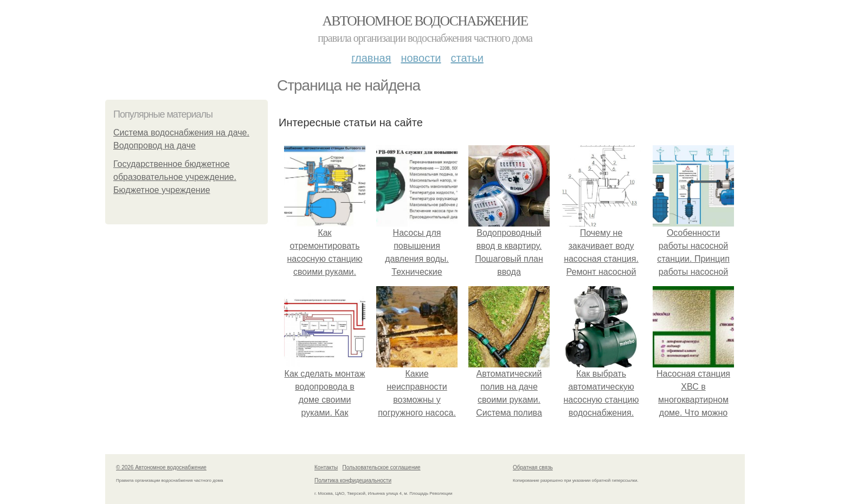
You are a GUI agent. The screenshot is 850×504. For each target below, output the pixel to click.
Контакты (326, 467)
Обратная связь (533, 467)
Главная (371, 58)
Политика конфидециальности (353, 480)
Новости (421, 58)
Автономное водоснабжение (425, 21)
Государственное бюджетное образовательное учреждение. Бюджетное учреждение (175, 177)
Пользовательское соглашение (382, 467)
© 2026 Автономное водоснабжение (161, 467)
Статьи (467, 58)
